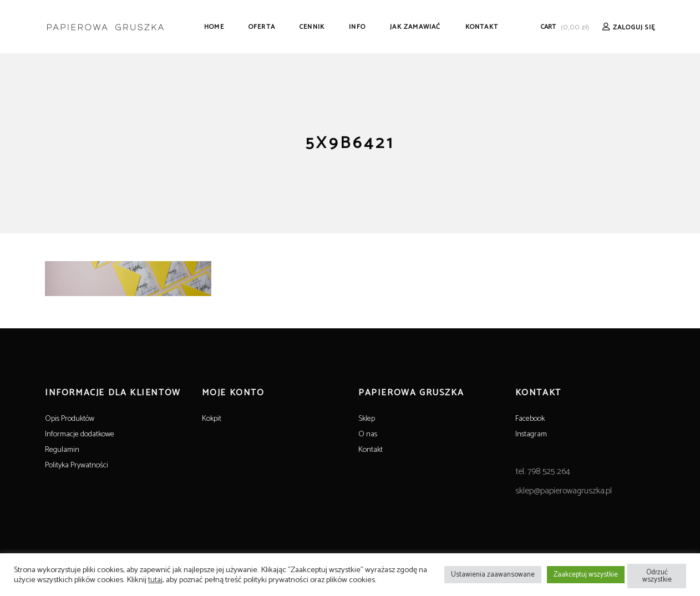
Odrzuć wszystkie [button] (657, 576)
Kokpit (212, 419)
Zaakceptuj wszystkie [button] (586, 575)
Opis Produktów (70, 419)
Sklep (367, 419)
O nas (368, 434)
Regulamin (62, 450)
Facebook (530, 419)
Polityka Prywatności (77, 465)
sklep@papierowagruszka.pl (564, 491)
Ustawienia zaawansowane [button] (493, 575)
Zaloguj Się (634, 27)
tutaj (155, 580)
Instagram (531, 434)
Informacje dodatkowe (80, 434)
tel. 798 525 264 (543, 472)
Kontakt (371, 450)
